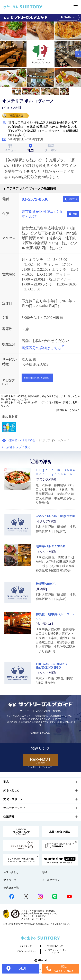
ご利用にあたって (55, 946)
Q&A (45, 872)
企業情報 (9, 817)
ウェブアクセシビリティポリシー (55, 951)
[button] (78, 54)
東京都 (13, 440)
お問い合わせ (11, 872)
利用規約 (57, 711)
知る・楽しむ (12, 791)
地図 (75, 214)
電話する (73, 199)
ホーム (4, 440)
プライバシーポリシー (26, 951)
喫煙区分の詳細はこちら (42, 348)
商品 (6, 782)
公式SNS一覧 (11, 888)
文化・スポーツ (13, 799)
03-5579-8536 (35, 199)
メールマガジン (51, 880)
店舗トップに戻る (19, 447)
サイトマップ (26, 711)
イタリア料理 (28, 440)
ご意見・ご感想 (43, 711)
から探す (68, 17)
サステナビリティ (14, 808)
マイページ (10, 880)
